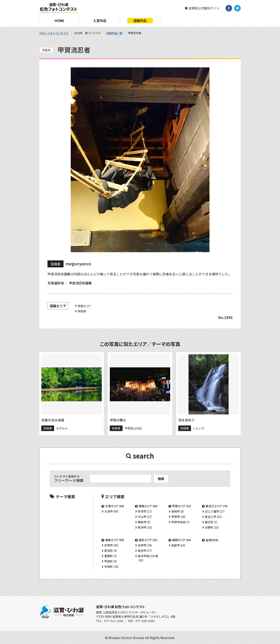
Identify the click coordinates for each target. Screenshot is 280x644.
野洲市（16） (145, 527)
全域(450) (212, 540)
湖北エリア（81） (148, 540)
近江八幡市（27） (215, 511)
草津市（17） (145, 511)
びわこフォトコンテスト (54, 33)
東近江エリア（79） (217, 506)
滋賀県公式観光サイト (204, 8)
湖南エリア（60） (148, 506)
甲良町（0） (111, 561)
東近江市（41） (214, 517)
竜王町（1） (211, 522)
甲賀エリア (84, 306)
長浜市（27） (145, 551)
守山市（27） (145, 517)
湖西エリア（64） (182, 540)
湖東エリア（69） (115, 540)
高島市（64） (179, 545)
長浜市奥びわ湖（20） (148, 558)
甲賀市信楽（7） (181, 522)
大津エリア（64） (115, 506)
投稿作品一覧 (115, 33)
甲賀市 (82, 311)
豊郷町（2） (111, 556)
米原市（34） (145, 545)
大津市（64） (112, 511)
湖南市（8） (178, 511)
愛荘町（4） (111, 551)
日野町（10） (212, 527)
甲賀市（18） (179, 517)
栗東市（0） (144, 522)
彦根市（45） (112, 545)
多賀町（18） (112, 567)
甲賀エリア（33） (182, 506)
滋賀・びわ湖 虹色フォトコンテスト (120, 607)
